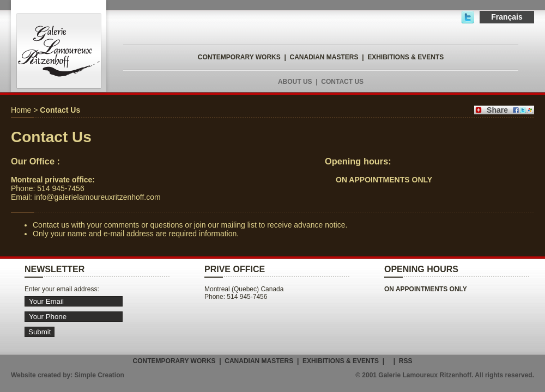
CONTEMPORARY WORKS (239, 57)
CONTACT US (342, 82)
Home (21, 110)
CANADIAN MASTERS (324, 57)
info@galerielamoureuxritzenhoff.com (98, 197)
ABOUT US (295, 82)
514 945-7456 (60, 188)
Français (507, 17)
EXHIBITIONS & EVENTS (405, 57)
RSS (406, 361)
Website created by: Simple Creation (68, 375)
